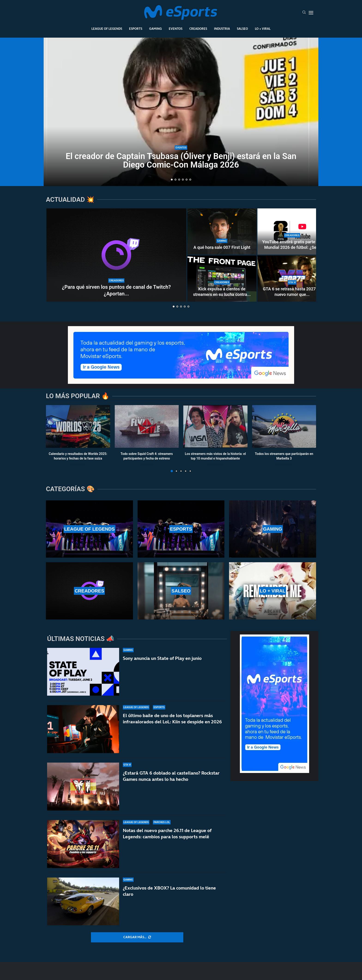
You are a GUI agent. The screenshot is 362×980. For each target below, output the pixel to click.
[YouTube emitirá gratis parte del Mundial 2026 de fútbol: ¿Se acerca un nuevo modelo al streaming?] (292, 231)
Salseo (242, 29)
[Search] (304, 13)
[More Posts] (137, 937)
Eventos (176, 29)
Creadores (198, 29)
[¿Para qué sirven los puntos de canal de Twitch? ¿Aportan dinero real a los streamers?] (116, 255)
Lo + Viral (263, 29)
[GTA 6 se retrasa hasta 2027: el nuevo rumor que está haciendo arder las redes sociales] (292, 279)
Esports (136, 29)
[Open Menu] (311, 13)
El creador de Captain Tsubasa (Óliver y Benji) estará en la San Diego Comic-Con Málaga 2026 (181, 161)
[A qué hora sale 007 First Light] (222, 231)
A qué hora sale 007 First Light (222, 247)
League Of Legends (107, 29)
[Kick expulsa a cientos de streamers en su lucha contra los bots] (222, 279)
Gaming (155, 29)
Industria (222, 29)
